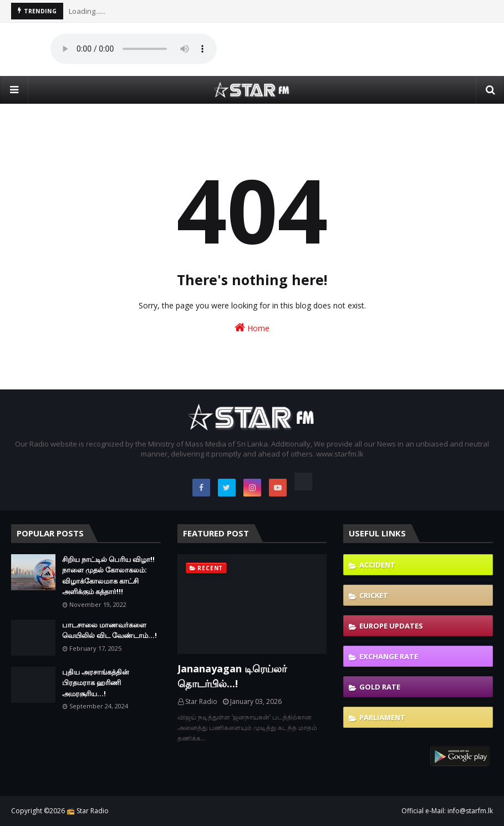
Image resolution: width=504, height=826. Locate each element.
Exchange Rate (389, 656)
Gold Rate (380, 687)
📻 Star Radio (88, 811)
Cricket (374, 595)
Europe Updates (391, 626)
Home (252, 328)
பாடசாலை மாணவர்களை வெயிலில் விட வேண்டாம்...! (110, 630)
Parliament (382, 717)
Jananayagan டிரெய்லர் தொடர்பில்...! (232, 676)
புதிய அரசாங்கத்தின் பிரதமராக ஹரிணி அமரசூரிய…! (96, 683)
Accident (377, 565)
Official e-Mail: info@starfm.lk (447, 811)
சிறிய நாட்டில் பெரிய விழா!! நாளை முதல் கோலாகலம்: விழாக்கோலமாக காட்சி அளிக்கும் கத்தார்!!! (108, 576)
